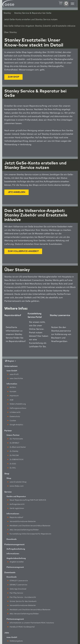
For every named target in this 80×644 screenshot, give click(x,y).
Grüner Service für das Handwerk (22, 601)
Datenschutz (14, 417)
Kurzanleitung (36, 343)
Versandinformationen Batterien (22, 521)
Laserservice (65, 331)
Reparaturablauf (17, 341)
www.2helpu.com (16, 486)
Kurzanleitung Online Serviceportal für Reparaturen (29, 534)
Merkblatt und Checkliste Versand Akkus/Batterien (29, 526)
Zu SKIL (12, 468)
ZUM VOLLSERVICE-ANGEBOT (23, 251)
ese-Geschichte (15, 378)
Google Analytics (15, 425)
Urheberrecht (14, 412)
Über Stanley (10, 32)
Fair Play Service (15, 593)
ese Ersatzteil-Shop (17, 482)
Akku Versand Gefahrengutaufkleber (23, 530)
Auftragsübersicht (16, 504)
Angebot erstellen (16, 562)
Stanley (7, 13)
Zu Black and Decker (17, 447)
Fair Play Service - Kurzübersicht (22, 597)
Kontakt (12, 392)
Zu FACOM (13, 455)
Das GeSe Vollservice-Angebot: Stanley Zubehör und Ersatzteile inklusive (40, 26)
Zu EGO (12, 464)
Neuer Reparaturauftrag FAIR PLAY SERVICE (27, 500)
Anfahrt (12, 387)
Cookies (12, 421)
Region (10, 361)
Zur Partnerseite (15, 439)
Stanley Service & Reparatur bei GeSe (33, 13)
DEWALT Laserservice (17, 585)
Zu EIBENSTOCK (15, 460)
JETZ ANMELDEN (16, 192)
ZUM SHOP (13, 77)
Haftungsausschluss (17, 408)
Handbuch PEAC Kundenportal (21, 627)
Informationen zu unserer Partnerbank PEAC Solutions (31, 623)
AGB (10, 400)
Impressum (13, 396)
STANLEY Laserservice (18, 581)
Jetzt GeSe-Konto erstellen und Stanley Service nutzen (31, 20)
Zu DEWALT (13, 443)
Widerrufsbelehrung (17, 404)
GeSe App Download (17, 589)
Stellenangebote (15, 641)
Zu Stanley (13, 451)
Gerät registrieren (16, 508)
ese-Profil (13, 374)
